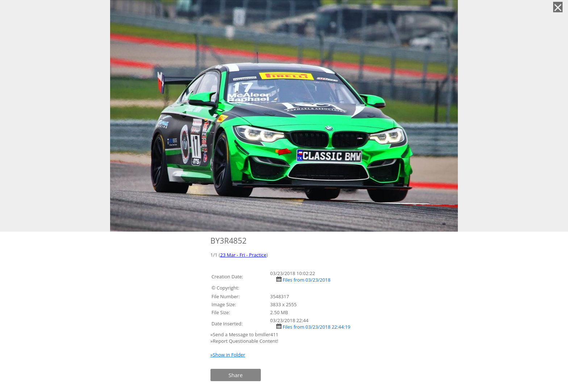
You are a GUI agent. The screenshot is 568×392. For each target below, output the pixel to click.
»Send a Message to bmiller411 (245, 334)
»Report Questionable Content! (244, 341)
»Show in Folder (228, 355)
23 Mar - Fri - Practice (243, 255)
